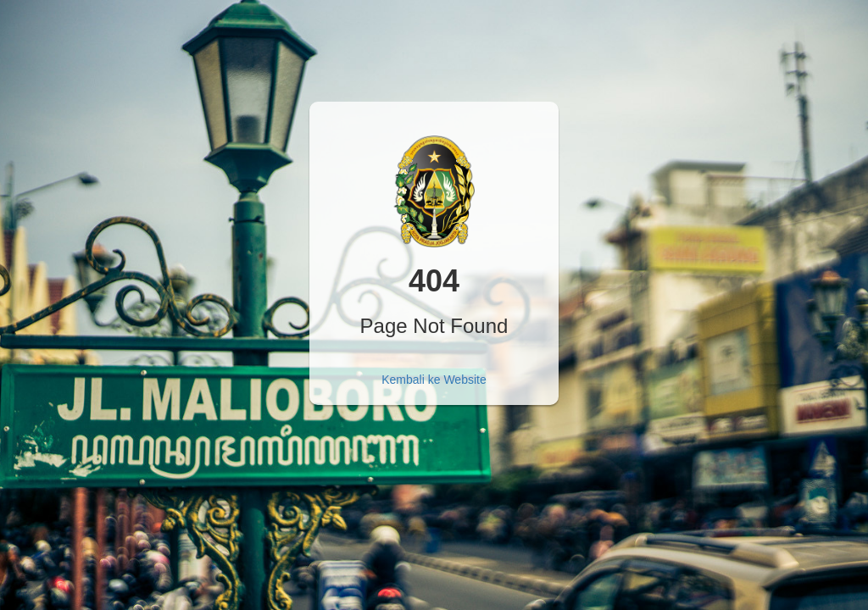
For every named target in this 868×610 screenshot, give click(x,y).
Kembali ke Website (434, 380)
